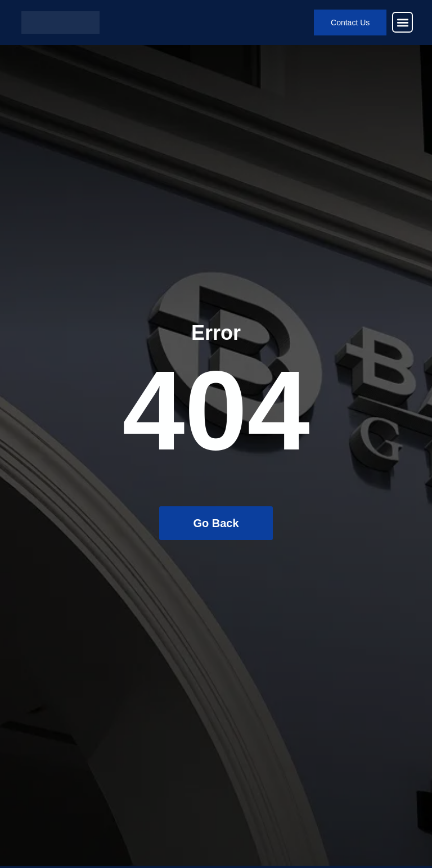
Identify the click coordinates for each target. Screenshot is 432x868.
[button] (402, 22)
